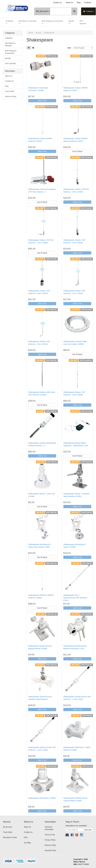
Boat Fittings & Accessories (52, 22)
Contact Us (57, 2)
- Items (88, 11)
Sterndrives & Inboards (27, 22)
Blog (79, 2)
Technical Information (49, 828)
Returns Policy (11, 96)
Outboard (9, 22)
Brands (71, 22)
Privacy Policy (50, 840)
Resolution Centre (10, 837)
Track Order (10, 91)
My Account (43, 11)
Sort (69, 48)
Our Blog (27, 843)
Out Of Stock (77, 151)
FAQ (7, 86)
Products (88, 2)
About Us (69, 2)
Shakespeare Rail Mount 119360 (42, 798)
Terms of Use (50, 835)
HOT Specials (83, 22)
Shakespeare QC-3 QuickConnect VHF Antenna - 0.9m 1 (76, 598)
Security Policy (50, 850)
